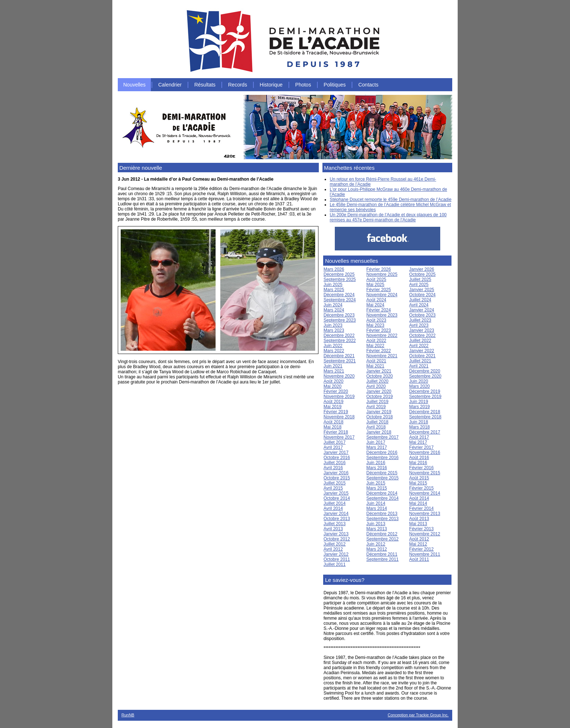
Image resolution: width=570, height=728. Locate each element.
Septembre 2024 (340, 300)
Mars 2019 (420, 407)
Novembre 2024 (382, 295)
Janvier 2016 (336, 473)
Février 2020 (336, 391)
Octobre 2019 (380, 397)
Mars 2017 (377, 447)
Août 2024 (376, 300)
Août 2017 (419, 437)
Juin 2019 (419, 402)
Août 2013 (419, 519)
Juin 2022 (333, 346)
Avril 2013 (333, 529)
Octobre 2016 (337, 458)
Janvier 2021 (379, 371)
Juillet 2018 (378, 422)
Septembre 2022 (340, 341)
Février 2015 (422, 488)
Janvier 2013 (336, 534)
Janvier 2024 (422, 310)
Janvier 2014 (336, 514)
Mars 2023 (334, 330)
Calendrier (170, 85)
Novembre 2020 (339, 376)
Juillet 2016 (335, 463)
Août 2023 (376, 320)
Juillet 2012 (335, 544)
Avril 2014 (333, 508)
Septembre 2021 (340, 361)
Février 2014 (422, 508)
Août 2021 (376, 361)
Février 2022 (379, 351)
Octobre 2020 (380, 376)
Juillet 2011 (335, 564)
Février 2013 (422, 529)
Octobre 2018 (380, 417)
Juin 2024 (333, 305)
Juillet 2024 (420, 300)
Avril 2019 (376, 407)
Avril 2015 (333, 488)
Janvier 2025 (422, 290)
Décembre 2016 (382, 453)
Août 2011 (419, 559)
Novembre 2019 (339, 397)
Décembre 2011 (382, 554)
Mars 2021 (334, 371)
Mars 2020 (420, 386)
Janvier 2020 (379, 391)
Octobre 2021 (423, 356)
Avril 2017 (333, 447)
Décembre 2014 (382, 493)
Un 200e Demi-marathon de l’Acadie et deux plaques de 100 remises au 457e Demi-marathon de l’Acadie (388, 217)
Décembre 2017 (425, 432)
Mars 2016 (377, 468)
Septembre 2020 (426, 376)
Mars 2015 (377, 488)
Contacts (368, 85)
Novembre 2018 (339, 417)
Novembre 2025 (382, 274)
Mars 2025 (334, 290)
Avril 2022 (419, 346)
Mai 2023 (375, 325)
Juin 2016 (376, 463)
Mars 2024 (334, 310)
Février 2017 (422, 447)
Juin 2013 (376, 524)
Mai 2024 (375, 305)
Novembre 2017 (339, 437)
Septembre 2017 (383, 437)
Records (238, 85)
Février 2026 (379, 269)
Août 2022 (376, 341)
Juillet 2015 (335, 483)
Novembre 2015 (425, 473)
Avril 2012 (333, 549)
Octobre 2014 (337, 498)
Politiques (335, 85)
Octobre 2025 (423, 274)
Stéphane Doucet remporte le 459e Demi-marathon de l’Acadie (391, 200)
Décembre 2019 (425, 391)
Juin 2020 (419, 381)
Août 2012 (419, 539)
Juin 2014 (376, 503)
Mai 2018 (332, 427)
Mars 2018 (420, 427)
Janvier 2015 (336, 493)
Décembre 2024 (339, 295)
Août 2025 (376, 279)
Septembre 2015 (383, 478)
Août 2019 (334, 402)
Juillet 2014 (335, 503)
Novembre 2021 (382, 356)
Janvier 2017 (336, 453)
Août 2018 (334, 422)
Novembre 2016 (425, 453)
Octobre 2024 (423, 295)
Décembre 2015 (382, 473)
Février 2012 (422, 549)
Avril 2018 (376, 427)
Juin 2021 (333, 366)
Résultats (205, 85)
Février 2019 (336, 412)
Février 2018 (336, 432)
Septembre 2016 (383, 458)
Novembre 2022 (382, 335)
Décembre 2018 (425, 412)
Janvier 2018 (379, 432)
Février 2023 (379, 330)
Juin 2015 (376, 483)
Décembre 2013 (382, 514)
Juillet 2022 (420, 341)
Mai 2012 (418, 544)
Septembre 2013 (383, 519)
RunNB (128, 715)
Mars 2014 (377, 508)
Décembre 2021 (339, 356)
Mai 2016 (418, 463)
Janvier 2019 (379, 412)
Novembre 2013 (425, 514)
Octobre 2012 (337, 539)
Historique (271, 85)
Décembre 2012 (382, 534)
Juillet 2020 (378, 381)
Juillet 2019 (378, 402)
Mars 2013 (377, 529)
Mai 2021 (375, 366)
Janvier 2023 (422, 330)
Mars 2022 (334, 351)
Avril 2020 (376, 386)
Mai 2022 (375, 346)
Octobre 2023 (423, 315)
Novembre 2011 (425, 554)
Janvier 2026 (422, 269)
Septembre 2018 (426, 417)
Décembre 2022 (339, 335)
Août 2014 (419, 498)
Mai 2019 (332, 407)
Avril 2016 (333, 468)
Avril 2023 (419, 325)
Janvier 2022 (422, 351)
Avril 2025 (419, 285)
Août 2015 (419, 478)
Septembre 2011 (383, 559)
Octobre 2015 (337, 478)
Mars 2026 (334, 269)
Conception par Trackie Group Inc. (418, 715)
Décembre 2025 (339, 274)
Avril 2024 (419, 305)
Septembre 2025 (340, 279)
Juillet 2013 (335, 524)
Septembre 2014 (383, 498)
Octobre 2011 (337, 559)
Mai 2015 (418, 483)
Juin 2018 (419, 422)
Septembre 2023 (340, 320)
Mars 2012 (377, 549)
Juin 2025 (333, 285)
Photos (303, 85)
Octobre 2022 (423, 335)
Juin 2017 (376, 442)
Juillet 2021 (420, 361)
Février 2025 (379, 290)
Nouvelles (134, 85)
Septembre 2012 (383, 539)
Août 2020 (334, 381)
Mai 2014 (418, 503)
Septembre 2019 (426, 397)
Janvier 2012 (336, 554)
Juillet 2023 (420, 320)
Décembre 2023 (339, 315)
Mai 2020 (332, 386)
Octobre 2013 (337, 519)
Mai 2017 (418, 442)
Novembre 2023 (382, 315)
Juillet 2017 (335, 442)
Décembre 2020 (425, 371)
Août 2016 (419, 458)
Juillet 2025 (420, 279)
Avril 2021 (419, 366)
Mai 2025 (375, 285)
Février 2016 (422, 468)
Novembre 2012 (425, 534)
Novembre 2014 (425, 493)
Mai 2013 (418, 524)
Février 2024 (379, 310)
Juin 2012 (376, 544)
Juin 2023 (333, 325)
